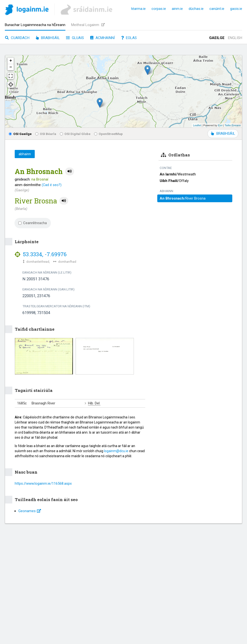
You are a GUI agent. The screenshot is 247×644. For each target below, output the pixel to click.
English (235, 38)
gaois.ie (236, 9)
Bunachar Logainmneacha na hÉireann (35, 25)
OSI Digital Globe (75, 134)
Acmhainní (103, 38)
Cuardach (17, 38)
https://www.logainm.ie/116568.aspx (43, 483)
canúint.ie (217, 9)
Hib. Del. (94, 403)
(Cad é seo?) (52, 185)
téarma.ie (138, 9)
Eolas (129, 38)
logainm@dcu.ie (116, 451)
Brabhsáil (48, 38)
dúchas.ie (196, 9)
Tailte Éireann (233, 125)
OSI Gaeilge (20, 134)
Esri (220, 125)
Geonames (30, 511)
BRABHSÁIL (223, 134)
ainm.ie (177, 9)
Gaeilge (217, 38)
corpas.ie (159, 9)
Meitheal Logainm (88, 25)
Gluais (75, 38)
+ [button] (11, 61)
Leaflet (197, 125)
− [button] (11, 67)
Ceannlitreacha (33, 223)
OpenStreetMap (108, 134)
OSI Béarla (46, 134)
